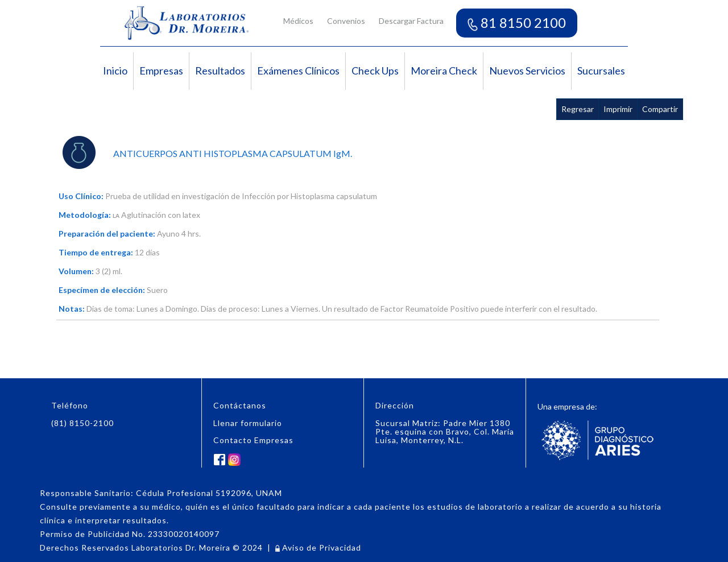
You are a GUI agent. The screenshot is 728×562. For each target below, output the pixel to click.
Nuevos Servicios (527, 71)
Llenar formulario (248, 423)
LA (116, 216)
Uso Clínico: (81, 196)
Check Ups (375, 71)
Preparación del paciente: (107, 234)
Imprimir (618, 109)
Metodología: (85, 215)
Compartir (660, 109)
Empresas (161, 71)
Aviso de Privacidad (318, 547)
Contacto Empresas (253, 440)
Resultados (220, 71)
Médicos (298, 21)
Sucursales (601, 71)
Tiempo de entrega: (96, 252)
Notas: (72, 309)
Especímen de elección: (102, 290)
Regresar (578, 109)
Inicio (115, 71)
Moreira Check (444, 71)
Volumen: (76, 271)
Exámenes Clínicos (298, 71)
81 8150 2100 (517, 22)
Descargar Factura (411, 21)
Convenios (346, 21)
